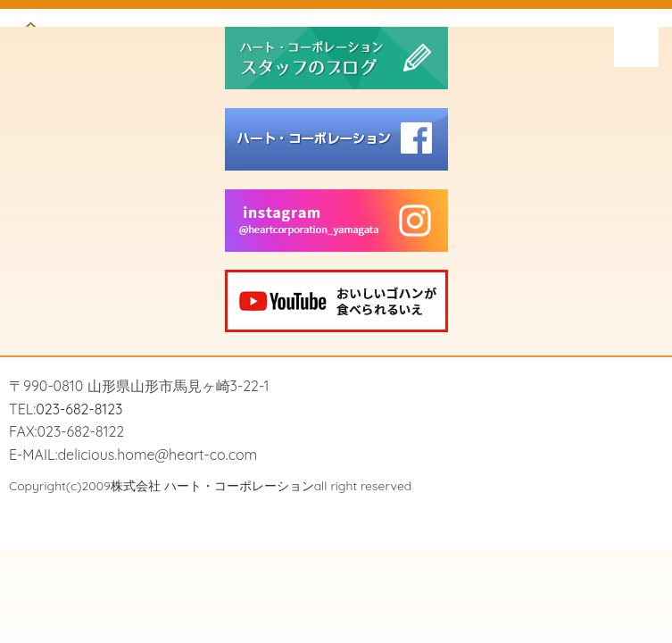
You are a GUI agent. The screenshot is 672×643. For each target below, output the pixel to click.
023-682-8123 (79, 409)
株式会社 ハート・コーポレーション (212, 486)
